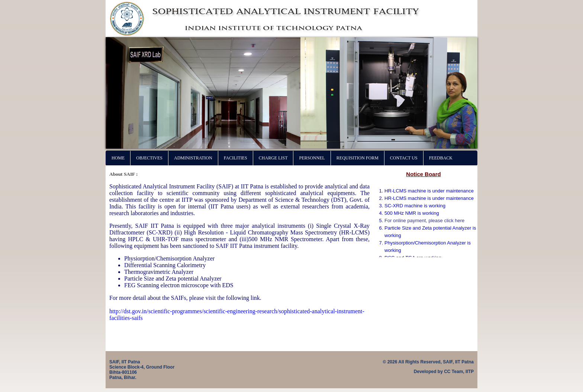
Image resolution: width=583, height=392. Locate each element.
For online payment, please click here (424, 221)
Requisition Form (357, 158)
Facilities (236, 158)
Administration (193, 158)
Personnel (312, 158)
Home (118, 158)
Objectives (149, 158)
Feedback (441, 158)
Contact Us (404, 158)
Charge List (273, 158)
